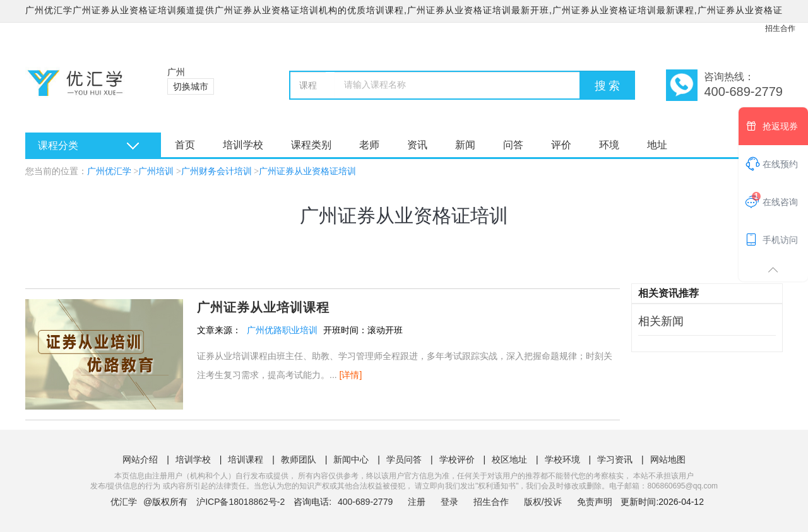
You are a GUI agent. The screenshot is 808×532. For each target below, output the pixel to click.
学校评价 (457, 459)
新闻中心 (351, 459)
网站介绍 (140, 459)
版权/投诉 (543, 502)
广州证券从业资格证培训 (307, 171)
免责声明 (595, 502)
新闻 (465, 145)
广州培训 (156, 171)
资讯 (417, 145)
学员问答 (404, 459)
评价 (561, 145)
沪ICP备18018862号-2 (241, 502)
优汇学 (124, 502)
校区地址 (509, 459)
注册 (417, 502)
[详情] (351, 375)
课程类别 (311, 145)
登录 (449, 502)
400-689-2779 (366, 502)
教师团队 (299, 459)
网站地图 (668, 459)
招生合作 (780, 28)
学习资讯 (615, 459)
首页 (185, 145)
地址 (657, 145)
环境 (609, 145)
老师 (369, 145)
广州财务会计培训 (217, 171)
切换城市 (191, 86)
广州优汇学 (109, 171)
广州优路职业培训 (282, 330)
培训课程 (246, 459)
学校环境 (562, 459)
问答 (513, 145)
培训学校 (243, 145)
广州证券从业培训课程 (263, 307)
